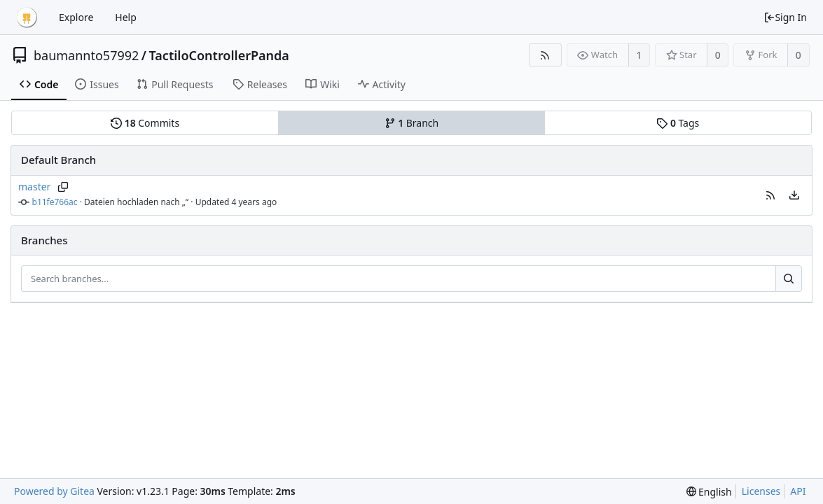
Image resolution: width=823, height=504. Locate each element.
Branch (412, 123)
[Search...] (789, 279)
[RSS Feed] (545, 55)
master (34, 187)
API (798, 491)
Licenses (761, 491)
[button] (770, 195)
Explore (76, 17)
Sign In (785, 17)
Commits (145, 123)
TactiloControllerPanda (219, 55)
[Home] (27, 17)
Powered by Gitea (54, 491)
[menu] (794, 195)
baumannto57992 (86, 55)
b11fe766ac (55, 202)
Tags (678, 123)
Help (126, 17)
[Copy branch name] (63, 187)
